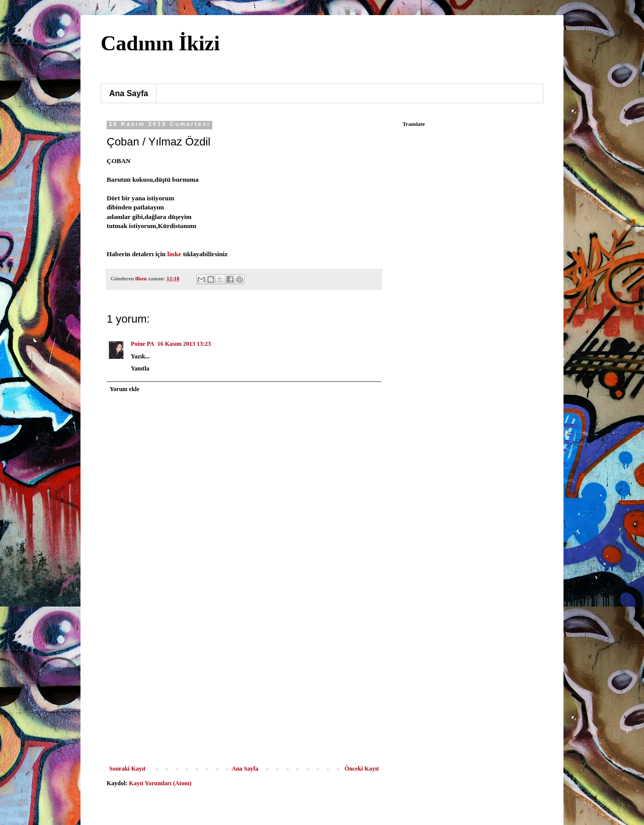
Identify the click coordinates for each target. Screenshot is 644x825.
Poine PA (143, 344)
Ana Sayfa (129, 93)
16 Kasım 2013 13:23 (184, 344)
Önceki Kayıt (362, 769)
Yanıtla (140, 368)
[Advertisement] (244, 690)
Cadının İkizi (160, 43)
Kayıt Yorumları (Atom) (160, 783)
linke (175, 254)
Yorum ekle (125, 389)
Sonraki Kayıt (127, 769)
